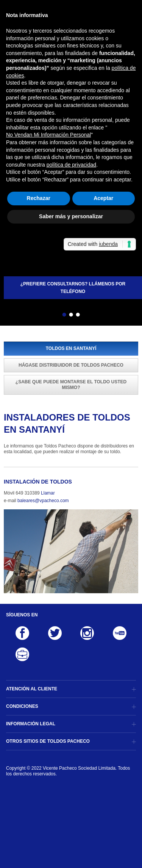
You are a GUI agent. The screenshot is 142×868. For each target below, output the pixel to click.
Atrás (51, 316)
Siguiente (91, 316)
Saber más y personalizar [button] (71, 216)
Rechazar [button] (39, 198)
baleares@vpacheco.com (43, 501)
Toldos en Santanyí (71, 348)
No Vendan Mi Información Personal (48, 135)
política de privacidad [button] (72, 165)
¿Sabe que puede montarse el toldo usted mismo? (71, 385)
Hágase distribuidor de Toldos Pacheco (71, 365)
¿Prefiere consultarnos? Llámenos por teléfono (73, 288)
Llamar (48, 493)
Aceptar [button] (103, 198)
